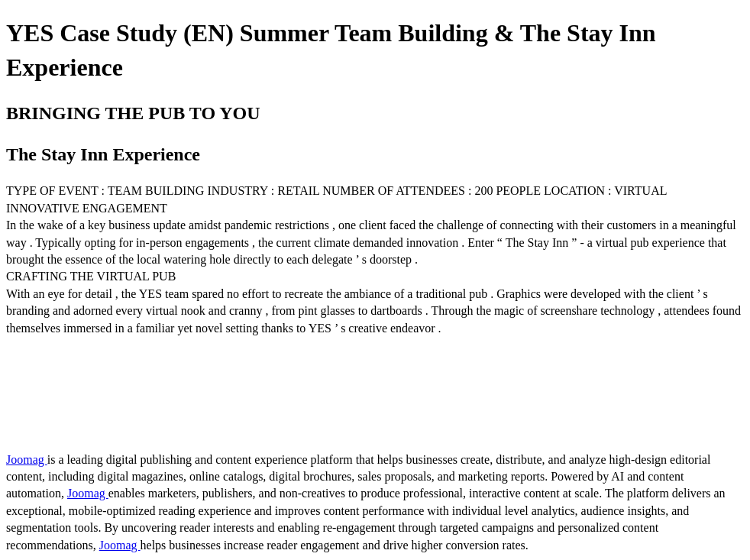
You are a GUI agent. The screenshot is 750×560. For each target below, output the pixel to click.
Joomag (27, 460)
